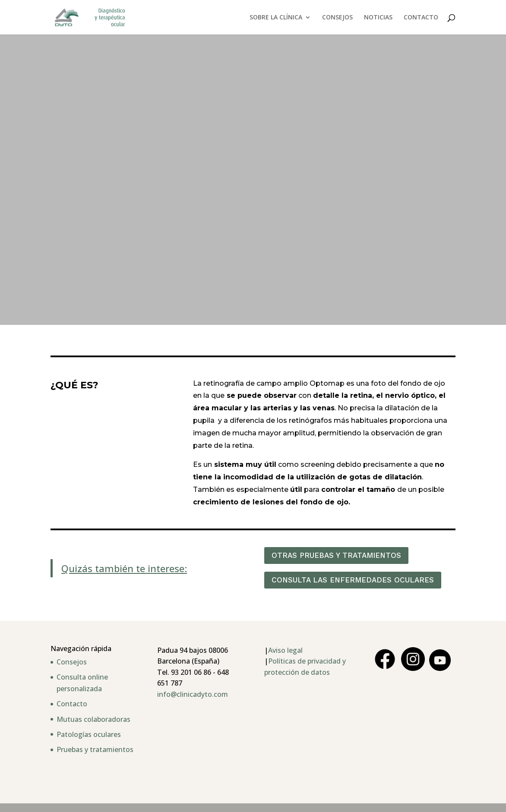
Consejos (72, 662)
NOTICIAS (378, 18)
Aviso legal (285, 650)
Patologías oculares (89, 734)
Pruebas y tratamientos (95, 749)
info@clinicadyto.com (193, 694)
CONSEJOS (337, 18)
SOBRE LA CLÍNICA (276, 18)
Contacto (72, 704)
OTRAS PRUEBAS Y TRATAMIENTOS (336, 555)
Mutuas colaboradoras (93, 719)
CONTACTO (421, 18)
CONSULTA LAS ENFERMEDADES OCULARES (353, 580)
